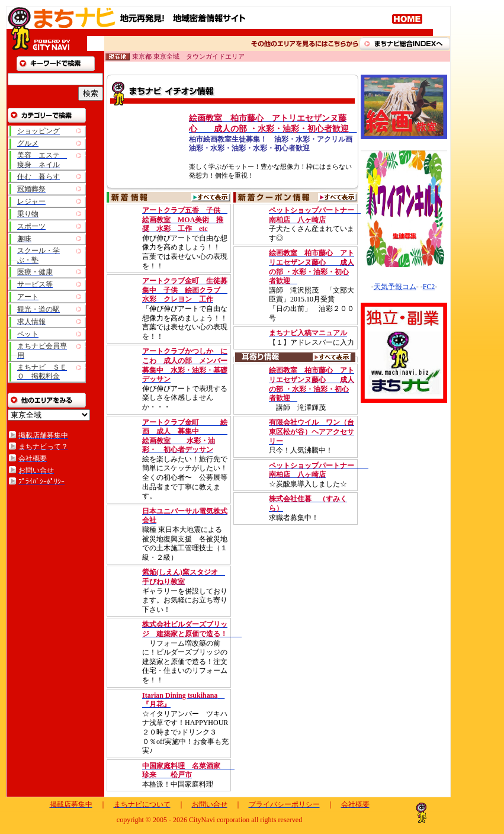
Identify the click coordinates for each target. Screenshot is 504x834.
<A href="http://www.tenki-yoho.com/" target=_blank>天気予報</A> (405, 282)
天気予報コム (395, 287)
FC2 (429, 287)
